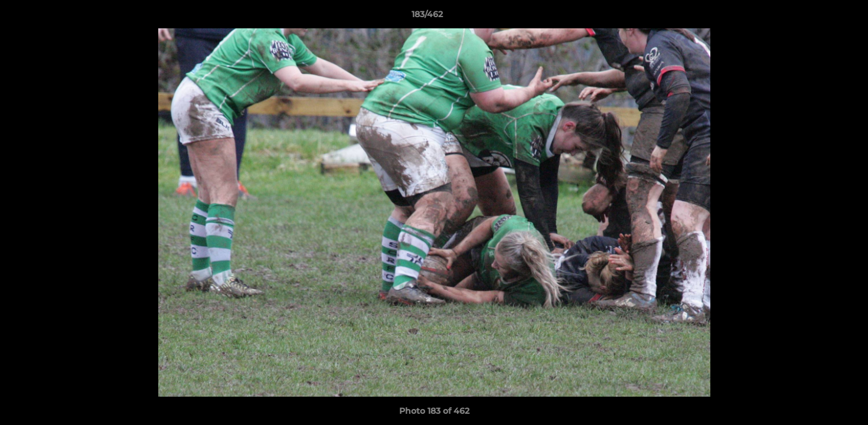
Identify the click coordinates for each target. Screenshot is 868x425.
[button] (818, 17)
